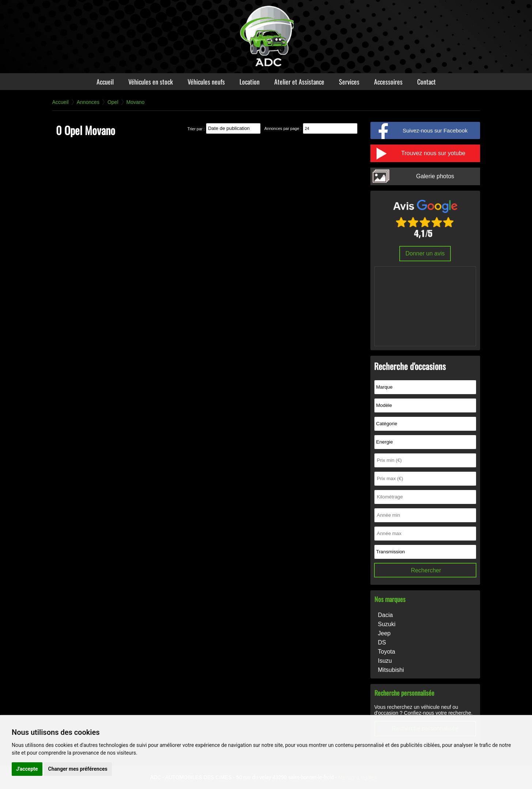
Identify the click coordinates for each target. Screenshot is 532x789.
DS (382, 642)
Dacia (386, 615)
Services (349, 82)
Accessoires (388, 82)
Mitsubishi (391, 670)
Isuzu (385, 661)
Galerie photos (435, 176)
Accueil (105, 82)
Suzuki (387, 624)
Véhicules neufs (206, 82)
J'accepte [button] (27, 769)
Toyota (387, 652)
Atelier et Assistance (299, 82)
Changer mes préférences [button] (78, 769)
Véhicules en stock (151, 82)
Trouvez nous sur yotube (433, 153)
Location (250, 82)
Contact (427, 82)
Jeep (384, 633)
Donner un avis (425, 253)
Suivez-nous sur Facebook (435, 130)
